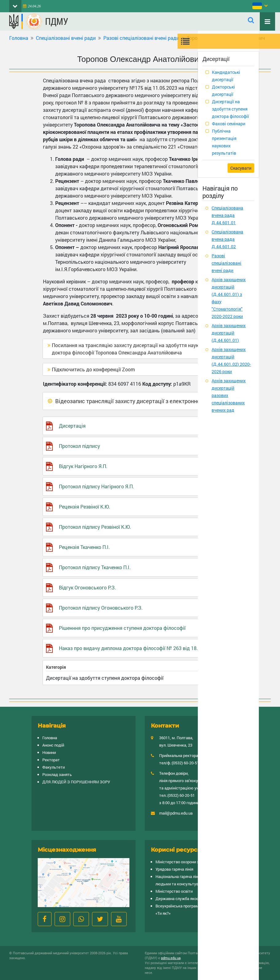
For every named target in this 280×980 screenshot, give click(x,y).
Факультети (54, 767)
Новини (49, 752)
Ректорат (51, 760)
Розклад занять (57, 774)
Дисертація (72, 426)
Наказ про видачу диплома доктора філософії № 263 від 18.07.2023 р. (140, 648)
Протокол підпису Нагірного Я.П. (96, 486)
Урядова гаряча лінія (174, 869)
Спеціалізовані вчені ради (66, 38)
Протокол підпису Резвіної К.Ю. (95, 527)
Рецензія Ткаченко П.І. (84, 547)
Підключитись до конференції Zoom (93, 369)
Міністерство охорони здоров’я (184, 862)
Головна (19, 38)
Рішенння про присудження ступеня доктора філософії (122, 628)
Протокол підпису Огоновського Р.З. (101, 608)
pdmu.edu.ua (171, 958)
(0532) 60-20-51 (185, 763)
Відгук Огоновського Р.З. (87, 587)
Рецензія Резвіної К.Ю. (84, 507)
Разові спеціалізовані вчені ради (141, 38)
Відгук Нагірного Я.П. (83, 466)
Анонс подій (53, 745)
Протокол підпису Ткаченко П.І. (95, 567)
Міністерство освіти (174, 891)
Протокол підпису (79, 446)
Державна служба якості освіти (185, 899)
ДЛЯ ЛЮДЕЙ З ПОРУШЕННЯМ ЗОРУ (76, 782)
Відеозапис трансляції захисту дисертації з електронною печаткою (143, 401)
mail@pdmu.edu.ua (176, 813)
